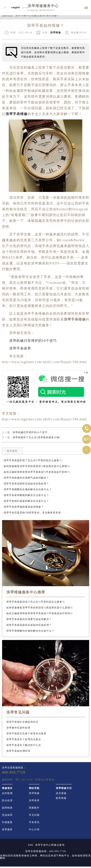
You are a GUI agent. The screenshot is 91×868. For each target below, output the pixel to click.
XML (31, 845)
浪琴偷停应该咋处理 (18, 728)
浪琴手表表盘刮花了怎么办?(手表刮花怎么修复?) (35, 602)
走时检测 (7, 793)
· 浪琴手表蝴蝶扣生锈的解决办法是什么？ (27, 489)
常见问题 (34, 815)
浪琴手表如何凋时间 (18, 751)
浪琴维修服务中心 (43, 6)
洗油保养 (7, 815)
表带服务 (7, 830)
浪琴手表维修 (17, 114)
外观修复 (7, 822)
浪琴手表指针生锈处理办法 (22, 722)
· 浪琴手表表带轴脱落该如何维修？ (23, 507)
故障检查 (7, 808)
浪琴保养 (34, 801)
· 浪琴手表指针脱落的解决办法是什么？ (25, 501)
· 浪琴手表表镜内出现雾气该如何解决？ (25, 478)
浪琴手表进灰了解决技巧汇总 (24, 745)
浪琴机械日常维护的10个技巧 (29, 341)
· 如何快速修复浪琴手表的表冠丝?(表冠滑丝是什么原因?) (36, 466)
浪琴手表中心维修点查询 (30, 15)
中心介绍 (34, 830)
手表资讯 (34, 822)
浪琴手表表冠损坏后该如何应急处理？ (29, 625)
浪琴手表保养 (17, 348)
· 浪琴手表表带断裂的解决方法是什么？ (25, 495)
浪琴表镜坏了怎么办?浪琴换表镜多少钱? (37, 437)
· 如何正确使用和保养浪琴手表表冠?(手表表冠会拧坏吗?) (36, 472)
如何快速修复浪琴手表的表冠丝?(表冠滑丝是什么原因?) (39, 608)
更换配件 (34, 808)
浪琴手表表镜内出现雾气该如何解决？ (29, 619)
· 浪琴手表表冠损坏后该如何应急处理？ (25, 484)
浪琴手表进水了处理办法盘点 (24, 739)
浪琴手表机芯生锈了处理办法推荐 (26, 733)
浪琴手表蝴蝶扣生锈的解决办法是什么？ (30, 631)
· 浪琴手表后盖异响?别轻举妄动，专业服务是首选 (31, 513)
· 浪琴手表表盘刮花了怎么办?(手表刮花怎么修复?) (32, 460)
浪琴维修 (51, 15)
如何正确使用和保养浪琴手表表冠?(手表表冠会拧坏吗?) (39, 613)
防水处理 (7, 801)
